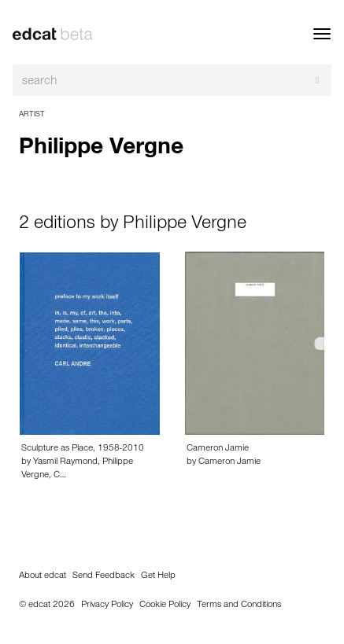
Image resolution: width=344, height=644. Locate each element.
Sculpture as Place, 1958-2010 (83, 449)
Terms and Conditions (239, 605)
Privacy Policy (107, 605)
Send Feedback (104, 576)
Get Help (158, 576)
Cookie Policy (165, 605)
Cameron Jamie (218, 449)
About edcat (43, 576)
